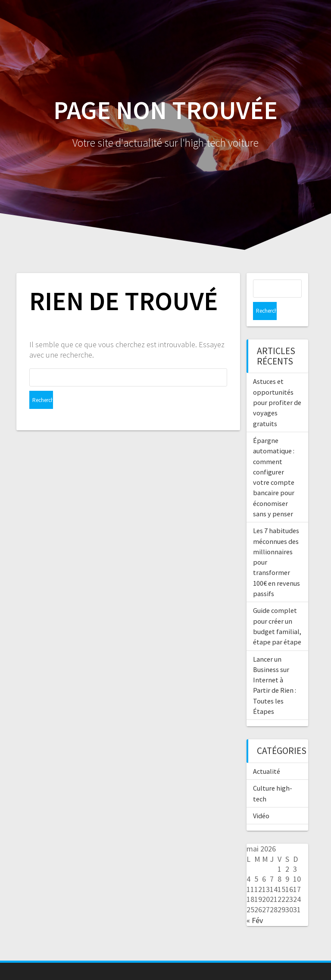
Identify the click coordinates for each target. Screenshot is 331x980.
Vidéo (261, 798)
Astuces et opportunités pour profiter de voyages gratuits (277, 384)
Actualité (267, 753)
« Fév (255, 902)
